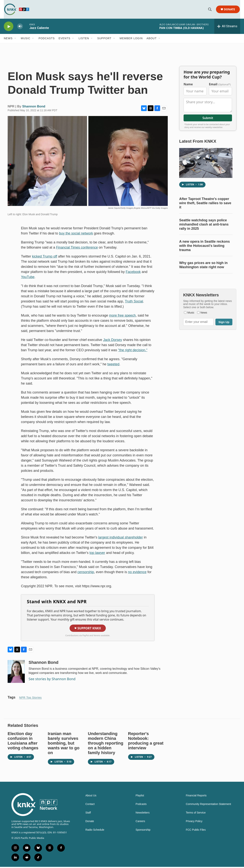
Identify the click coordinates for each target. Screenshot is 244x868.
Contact (90, 805)
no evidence (137, 573)
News (8, 40)
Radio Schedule (95, 831)
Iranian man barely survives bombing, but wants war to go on (64, 744)
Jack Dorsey (113, 341)
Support (104, 40)
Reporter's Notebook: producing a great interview (146, 742)
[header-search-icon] (210, 10)
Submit (208, 119)
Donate (230, 10)
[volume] (20, 28)
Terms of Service (196, 814)
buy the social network (76, 235)
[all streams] (227, 28)
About (152, 40)
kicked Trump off (45, 258)
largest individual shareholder (120, 539)
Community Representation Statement (208, 805)
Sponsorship (143, 831)
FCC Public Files (196, 831)
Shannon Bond (34, 108)
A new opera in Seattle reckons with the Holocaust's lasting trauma (204, 247)
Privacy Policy (194, 823)
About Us (91, 797)
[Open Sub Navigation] (15, 40)
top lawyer (97, 554)
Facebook (133, 273)
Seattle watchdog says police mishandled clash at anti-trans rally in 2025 (204, 226)
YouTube (28, 278)
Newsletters (142, 814)
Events (64, 40)
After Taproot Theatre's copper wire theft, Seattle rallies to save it (205, 204)
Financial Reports (196, 797)
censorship (86, 573)
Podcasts (47, 40)
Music (26, 40)
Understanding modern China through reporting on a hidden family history (106, 744)
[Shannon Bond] (16, 673)
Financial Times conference (77, 249)
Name (188, 86)
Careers (140, 823)
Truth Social (134, 303)
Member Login (131, 40)
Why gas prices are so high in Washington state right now (203, 266)
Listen (84, 40)
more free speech (122, 317)
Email (220, 86)
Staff (88, 814)
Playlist (140, 797)
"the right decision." (133, 351)
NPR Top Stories (30, 699)
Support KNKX (88, 629)
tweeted (113, 366)
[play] (9, 28)
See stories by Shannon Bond (52, 680)
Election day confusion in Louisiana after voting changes (23, 742)
